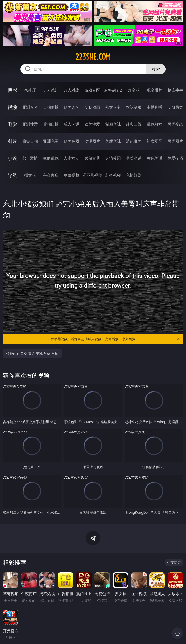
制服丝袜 (113, 124)
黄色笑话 (155, 158)
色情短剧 (134, 175)
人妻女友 (71, 158)
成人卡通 (71, 124)
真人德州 (51, 90)
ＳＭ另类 (175, 107)
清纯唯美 (134, 141)
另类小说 (134, 158)
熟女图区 (155, 141)
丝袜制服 (134, 107)
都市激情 (30, 158)
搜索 (156, 69)
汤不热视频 (92, 175)
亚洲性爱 (30, 124)
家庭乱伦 (51, 158)
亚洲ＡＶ (30, 107)
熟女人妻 (113, 107)
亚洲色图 (51, 141)
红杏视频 (113, 175)
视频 (12, 107)
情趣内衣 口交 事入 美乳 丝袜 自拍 (32, 353)
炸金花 (134, 90)
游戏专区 (92, 90)
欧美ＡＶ (71, 107)
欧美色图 (71, 141)
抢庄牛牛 (175, 90)
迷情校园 (113, 158)
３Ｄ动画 (92, 107)
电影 (12, 124)
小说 (12, 158)
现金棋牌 (155, 90)
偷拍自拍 (51, 124)
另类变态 (175, 124)
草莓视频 (71, 175)
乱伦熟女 (155, 124)
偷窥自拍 (30, 141)
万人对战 (71, 90)
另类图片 (175, 141)
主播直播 (155, 107)
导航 (12, 175)
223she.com (93, 57)
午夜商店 (51, 175)
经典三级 (134, 124)
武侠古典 (92, 158)
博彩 (12, 90)
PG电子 (30, 90)
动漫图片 (92, 141)
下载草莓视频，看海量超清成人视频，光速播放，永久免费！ (114, 339)
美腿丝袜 (113, 141)
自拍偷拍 (51, 107)
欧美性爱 (92, 124)
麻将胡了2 (113, 90)
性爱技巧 (175, 158)
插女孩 (30, 175)
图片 (12, 141)
